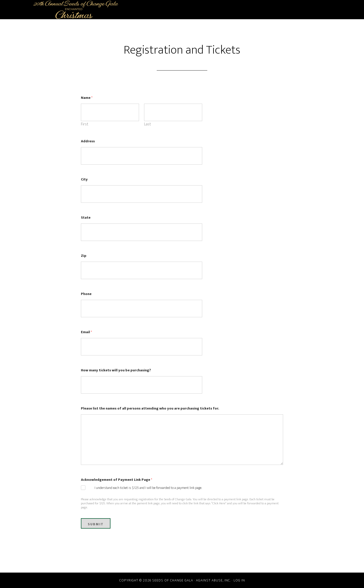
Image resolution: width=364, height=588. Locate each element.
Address (88, 141)
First (85, 124)
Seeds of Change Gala (76, 10)
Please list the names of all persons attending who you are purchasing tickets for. (150, 408)
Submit (96, 524)
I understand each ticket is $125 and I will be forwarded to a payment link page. (148, 488)
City (84, 179)
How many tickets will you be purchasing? (116, 370)
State (86, 218)
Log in (239, 580)
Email (86, 332)
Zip (84, 256)
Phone (86, 294)
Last (147, 124)
